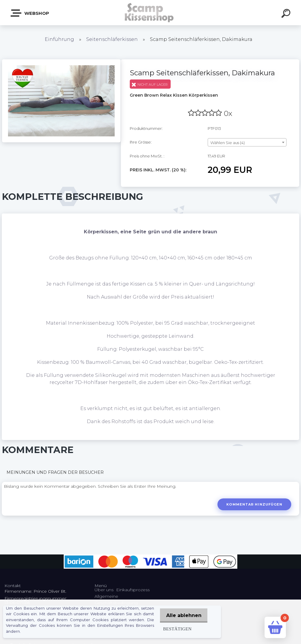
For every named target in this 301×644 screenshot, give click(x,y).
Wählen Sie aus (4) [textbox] (228, 143)
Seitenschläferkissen (112, 39)
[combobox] (247, 142)
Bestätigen (174, 629)
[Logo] (151, 13)
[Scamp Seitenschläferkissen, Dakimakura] (61, 61)
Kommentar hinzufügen (254, 504)
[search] (287, 14)
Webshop (30, 13)
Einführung (59, 39)
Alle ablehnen (182, 615)
